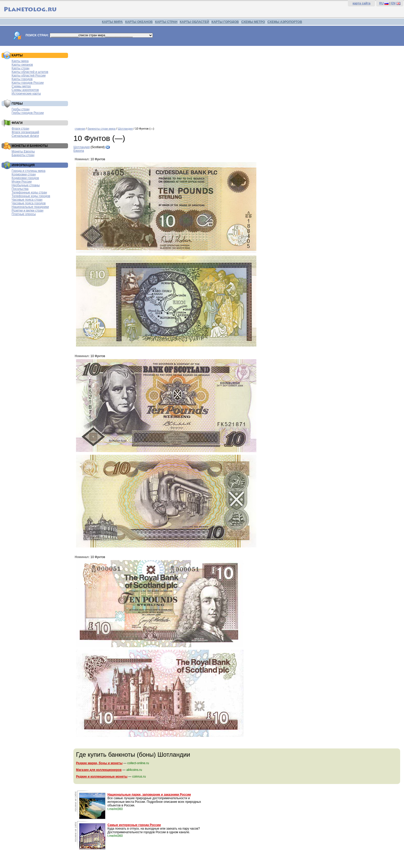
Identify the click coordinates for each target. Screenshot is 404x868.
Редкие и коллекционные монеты (102, 777)
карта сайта (361, 3)
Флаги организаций (25, 132)
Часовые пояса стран (27, 200)
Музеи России (22, 182)
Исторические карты (26, 94)
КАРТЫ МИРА (112, 22)
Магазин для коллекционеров (99, 770)
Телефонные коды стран (29, 192)
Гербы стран (20, 109)
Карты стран (20, 68)
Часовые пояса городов (29, 203)
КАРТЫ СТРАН (166, 22)
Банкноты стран (23, 155)
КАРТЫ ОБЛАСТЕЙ (194, 22)
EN (393, 3)
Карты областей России (29, 75)
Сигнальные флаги (25, 136)
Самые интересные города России (134, 825)
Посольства (20, 189)
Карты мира (20, 61)
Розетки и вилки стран (27, 210)
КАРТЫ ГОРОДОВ (225, 22)
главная (80, 129)
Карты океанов (22, 65)
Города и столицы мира (28, 171)
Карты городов (22, 79)
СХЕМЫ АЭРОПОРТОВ (285, 22)
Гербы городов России (28, 113)
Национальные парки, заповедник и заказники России (149, 795)
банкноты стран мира (101, 129)
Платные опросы (24, 214)
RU (381, 3)
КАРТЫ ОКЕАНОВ (139, 22)
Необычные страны (26, 185)
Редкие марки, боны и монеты (99, 763)
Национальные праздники (30, 207)
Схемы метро (21, 86)
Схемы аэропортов (25, 90)
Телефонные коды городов (31, 196)
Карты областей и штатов (30, 72)
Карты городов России (28, 83)
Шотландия (125, 129)
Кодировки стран (24, 174)
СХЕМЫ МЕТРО (253, 22)
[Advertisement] (238, 85)
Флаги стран (20, 129)
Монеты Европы (23, 151)
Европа (79, 151)
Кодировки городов (25, 178)
